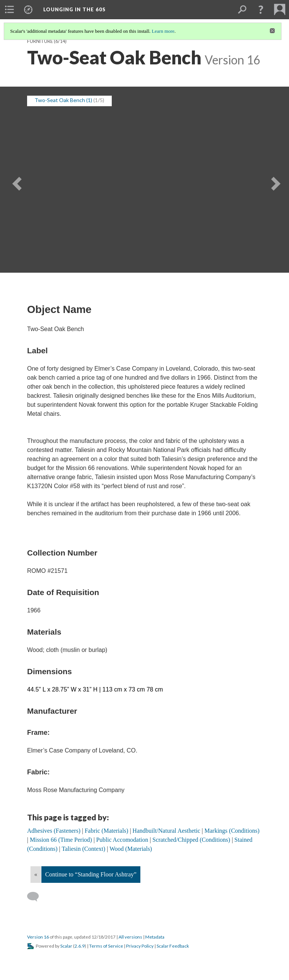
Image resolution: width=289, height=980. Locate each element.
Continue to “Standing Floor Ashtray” (91, 874)
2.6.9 (80, 946)
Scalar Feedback (173, 946)
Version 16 (38, 937)
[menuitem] (9, 9)
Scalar (66, 946)
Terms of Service (106, 946)
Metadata (155, 937)
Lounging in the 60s (75, 9)
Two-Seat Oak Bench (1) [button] (63, 100)
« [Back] (36, 874)
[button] (261, 9)
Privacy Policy (140, 946)
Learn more (163, 31)
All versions (130, 937)
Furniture (40, 41)
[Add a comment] (36, 897)
